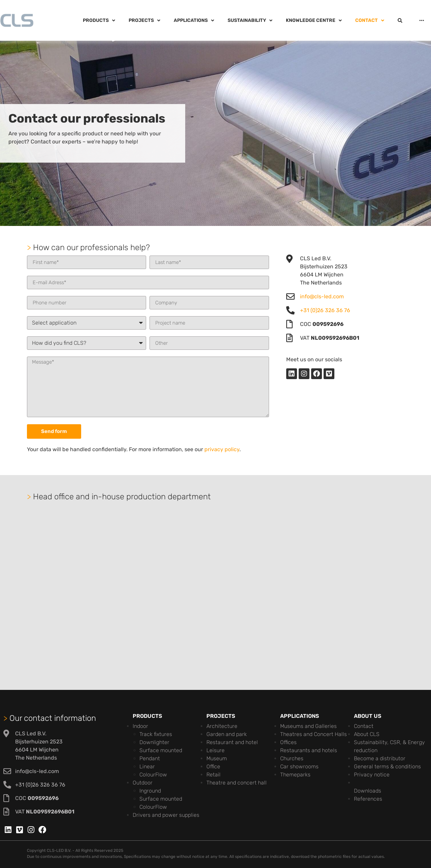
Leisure (215, 750)
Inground (150, 791)
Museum (217, 758)
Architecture (222, 726)
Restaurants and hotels (309, 750)
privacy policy (222, 449)
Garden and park (227, 734)
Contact (364, 726)
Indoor (140, 726)
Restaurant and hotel (232, 742)
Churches (292, 758)
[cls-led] (215, 589)
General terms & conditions (387, 766)
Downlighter (154, 742)
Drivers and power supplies (166, 815)
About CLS (367, 734)
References (368, 799)
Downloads (368, 791)
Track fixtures (156, 734)
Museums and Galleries (308, 726)
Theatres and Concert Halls (313, 734)
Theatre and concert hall (237, 783)
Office (213, 766)
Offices (288, 742)
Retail (213, 775)
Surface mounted (161, 750)
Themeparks (295, 775)
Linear (147, 766)
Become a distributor (380, 758)
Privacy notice (372, 775)
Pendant (150, 758)
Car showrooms (299, 766)
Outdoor (143, 783)
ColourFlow (153, 775)
